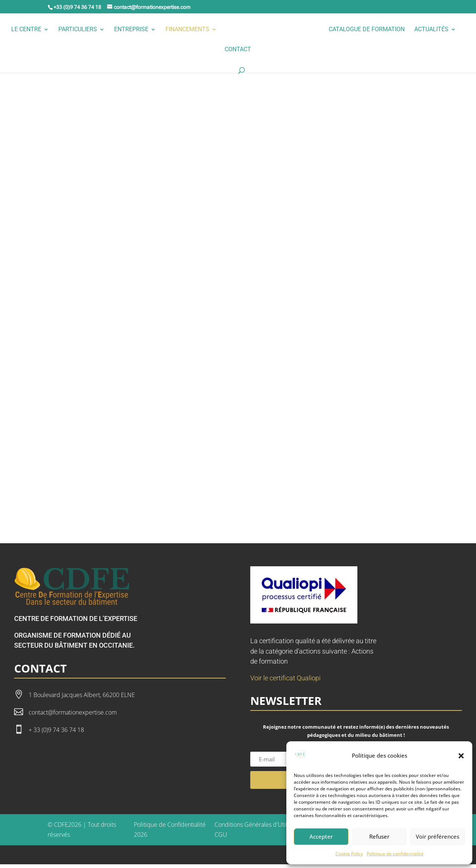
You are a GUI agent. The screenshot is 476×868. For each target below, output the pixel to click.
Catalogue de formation (392, 30)
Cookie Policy (349, 854)
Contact (263, 50)
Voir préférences (438, 836)
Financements (213, 30)
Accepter (321, 836)
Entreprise (157, 30)
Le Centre (52, 30)
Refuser (379, 836)
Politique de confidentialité (395, 854)
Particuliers (103, 30)
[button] (461, 756)
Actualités (216, 50)
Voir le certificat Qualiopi (285, 682)
